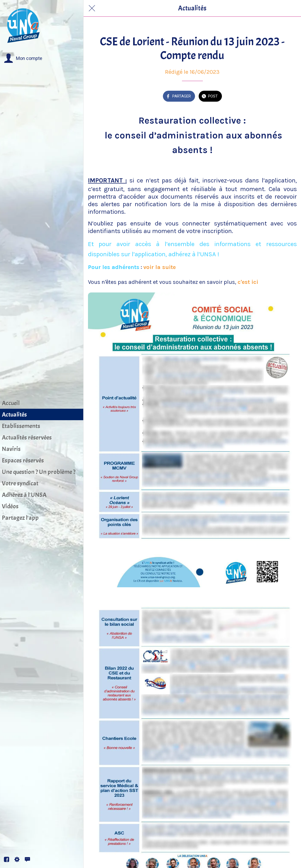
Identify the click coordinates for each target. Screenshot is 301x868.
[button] (23, 58)
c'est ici (248, 282)
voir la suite (160, 267)
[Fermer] (92, 8)
